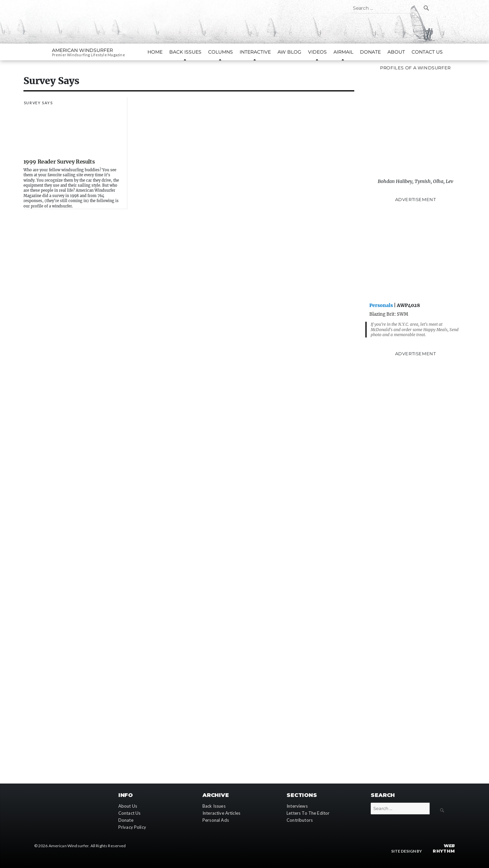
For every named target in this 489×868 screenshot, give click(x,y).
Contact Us (427, 52)
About (396, 52)
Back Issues (214, 806)
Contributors (300, 820)
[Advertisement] (416, 252)
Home (155, 52)
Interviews (297, 806)
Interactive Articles (221, 813)
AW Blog (289, 52)
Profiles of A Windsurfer (415, 68)
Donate (370, 52)
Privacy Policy (132, 827)
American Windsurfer (82, 50)
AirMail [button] (343, 52)
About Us (128, 806)
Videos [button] (317, 52)
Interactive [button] (255, 52)
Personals (381, 305)
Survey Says (38, 103)
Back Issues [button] (185, 52)
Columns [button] (221, 52)
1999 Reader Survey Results (59, 162)
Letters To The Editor (308, 813)
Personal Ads (216, 820)
